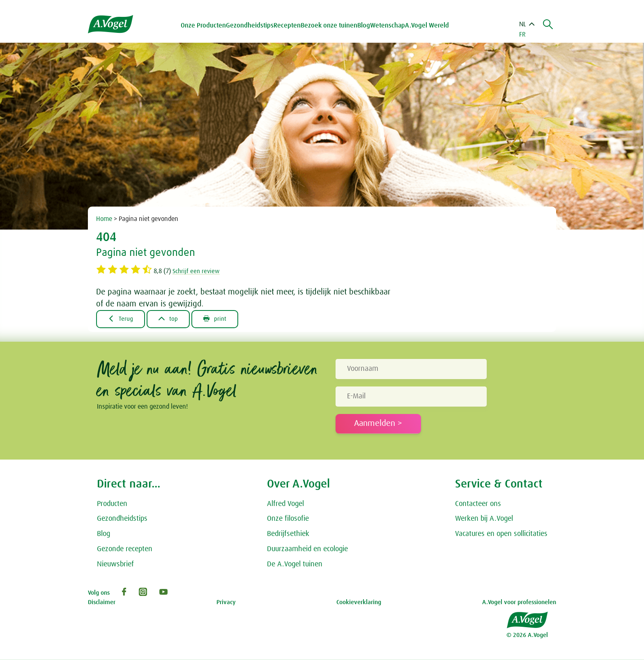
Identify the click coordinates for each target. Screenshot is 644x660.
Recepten (289, 25)
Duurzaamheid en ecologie (307, 550)
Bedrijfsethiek (288, 534)
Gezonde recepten (125, 550)
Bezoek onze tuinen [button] (331, 25)
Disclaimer (102, 603)
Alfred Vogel (285, 504)
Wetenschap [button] (389, 25)
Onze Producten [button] (205, 25)
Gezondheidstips (122, 519)
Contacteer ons (478, 504)
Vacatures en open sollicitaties (501, 534)
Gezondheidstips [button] (251, 25)
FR (522, 34)
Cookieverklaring (359, 603)
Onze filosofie (288, 519)
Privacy (226, 603)
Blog (365, 25)
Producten (112, 504)
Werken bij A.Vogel (484, 519)
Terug (121, 319)
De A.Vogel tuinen (295, 565)
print (219, 319)
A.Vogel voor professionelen (519, 603)
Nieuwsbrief (115, 565)
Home (104, 219)
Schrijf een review (197, 271)
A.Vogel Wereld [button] (429, 25)
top (171, 319)
